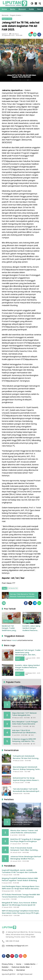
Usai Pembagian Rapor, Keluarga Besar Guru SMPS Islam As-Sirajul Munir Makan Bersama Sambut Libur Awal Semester (21, 888)
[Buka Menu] (36, 3)
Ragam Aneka (7, 19)
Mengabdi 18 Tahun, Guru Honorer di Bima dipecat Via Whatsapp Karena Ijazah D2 (19, 904)
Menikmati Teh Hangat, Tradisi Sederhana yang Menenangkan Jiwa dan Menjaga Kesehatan (10, 628)
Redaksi (5, 967)
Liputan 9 (5, 34)
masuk (14, 640)
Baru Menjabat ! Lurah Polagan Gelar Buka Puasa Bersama (25, 723)
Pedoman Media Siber (21, 967)
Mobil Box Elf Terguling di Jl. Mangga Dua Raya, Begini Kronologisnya (25, 840)
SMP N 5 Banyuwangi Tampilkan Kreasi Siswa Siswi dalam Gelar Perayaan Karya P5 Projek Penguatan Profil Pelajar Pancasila (20, 912)
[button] (32, 3)
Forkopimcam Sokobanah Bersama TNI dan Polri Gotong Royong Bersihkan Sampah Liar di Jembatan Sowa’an (27, 757)
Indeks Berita (30, 964)
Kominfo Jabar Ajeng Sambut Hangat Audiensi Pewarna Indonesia (31, 628)
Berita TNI (14, 588)
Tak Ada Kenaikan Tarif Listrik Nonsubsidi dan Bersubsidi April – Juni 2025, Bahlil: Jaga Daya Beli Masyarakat (27, 790)
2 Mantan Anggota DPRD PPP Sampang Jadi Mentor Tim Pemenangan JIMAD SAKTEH (24, 740)
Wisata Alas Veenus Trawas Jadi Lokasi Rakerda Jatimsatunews (24, 832)
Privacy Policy (7, 964)
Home (19, 964)
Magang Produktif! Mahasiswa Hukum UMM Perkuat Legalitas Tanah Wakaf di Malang (20, 880)
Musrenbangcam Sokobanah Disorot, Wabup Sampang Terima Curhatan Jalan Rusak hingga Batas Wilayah (27, 768)
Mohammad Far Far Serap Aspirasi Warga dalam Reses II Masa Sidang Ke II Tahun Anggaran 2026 (26, 779)
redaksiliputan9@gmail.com (17, 946)
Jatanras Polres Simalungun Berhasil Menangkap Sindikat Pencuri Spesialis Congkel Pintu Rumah (26, 858)
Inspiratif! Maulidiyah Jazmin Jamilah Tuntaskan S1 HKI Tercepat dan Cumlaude (19, 871)
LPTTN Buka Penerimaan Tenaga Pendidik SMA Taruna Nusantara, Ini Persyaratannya (21, 896)
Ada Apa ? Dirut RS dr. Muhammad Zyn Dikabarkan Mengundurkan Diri (24, 732)
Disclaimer (21, 970)
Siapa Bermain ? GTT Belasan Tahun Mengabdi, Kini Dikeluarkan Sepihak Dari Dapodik (24, 714)
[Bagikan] (39, 35)
